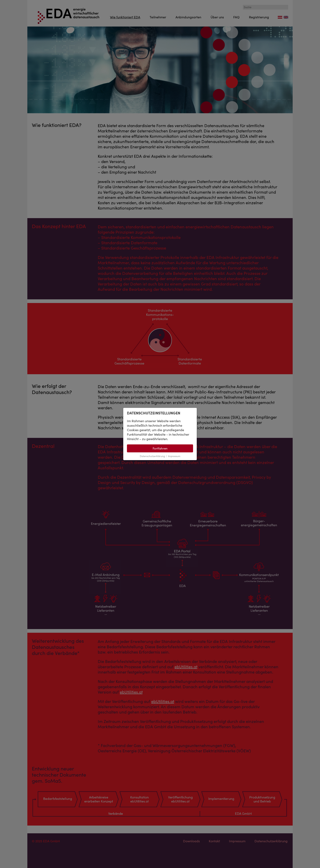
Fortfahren (160, 448)
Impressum (174, 456)
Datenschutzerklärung (152, 456)
